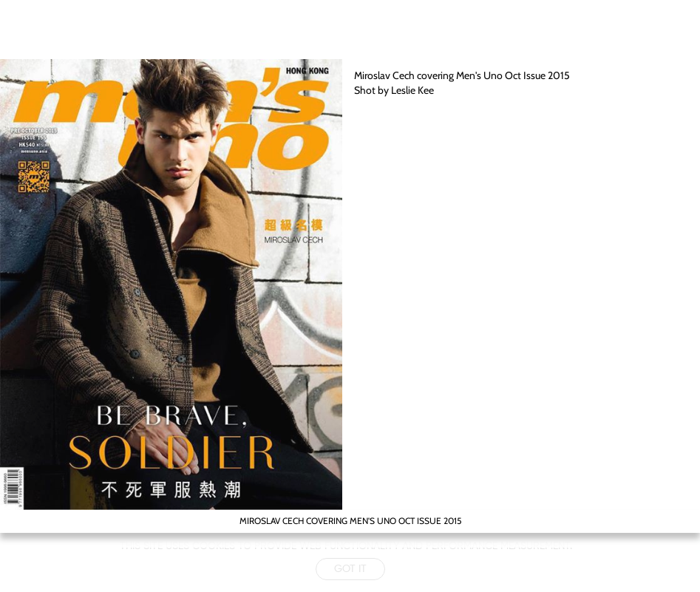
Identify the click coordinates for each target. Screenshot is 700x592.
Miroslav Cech (384, 75)
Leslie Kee (412, 90)
